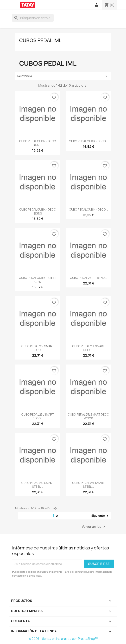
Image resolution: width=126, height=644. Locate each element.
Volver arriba (94, 527)
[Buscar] (33, 18)
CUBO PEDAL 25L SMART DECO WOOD (88, 416)
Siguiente (100, 516)
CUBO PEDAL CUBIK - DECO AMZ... (38, 143)
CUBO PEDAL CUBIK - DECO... (89, 141)
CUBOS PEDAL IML (40, 40)
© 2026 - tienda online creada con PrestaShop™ (63, 639)
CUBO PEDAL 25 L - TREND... (88, 278)
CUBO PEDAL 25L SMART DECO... (38, 348)
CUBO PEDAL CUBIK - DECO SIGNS (38, 211)
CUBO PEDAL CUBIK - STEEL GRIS (38, 280)
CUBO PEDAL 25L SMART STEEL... (38, 485)
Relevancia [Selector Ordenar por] (63, 76)
